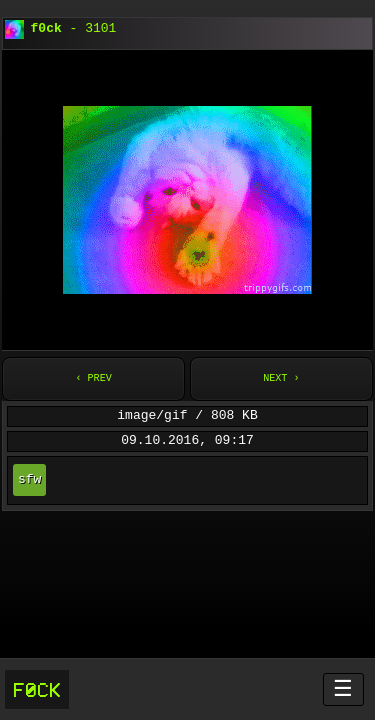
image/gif (152, 416)
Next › (281, 379)
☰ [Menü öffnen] (343, 688)
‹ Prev (93, 379)
